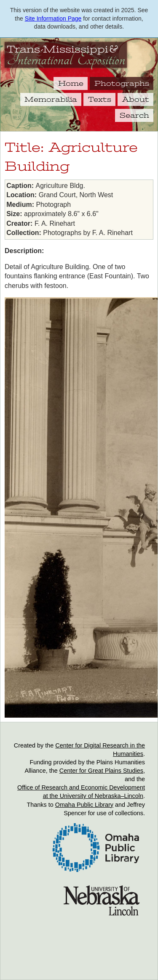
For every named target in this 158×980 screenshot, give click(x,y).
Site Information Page (53, 18)
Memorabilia (51, 99)
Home (71, 83)
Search (134, 115)
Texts (100, 99)
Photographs (122, 83)
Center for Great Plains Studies (101, 771)
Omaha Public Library (84, 805)
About (136, 99)
